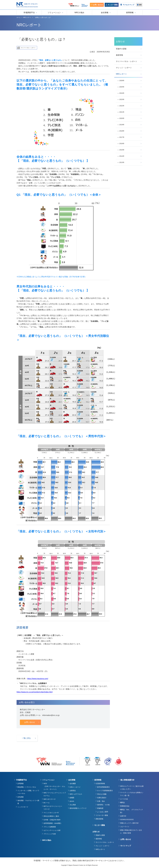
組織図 (72, 798)
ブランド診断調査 (50, 827)
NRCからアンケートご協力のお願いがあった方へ (132, 788)
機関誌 (122, 802)
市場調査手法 (21, 780)
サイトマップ (126, 846)
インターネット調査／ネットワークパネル (28, 792)
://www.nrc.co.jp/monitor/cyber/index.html (36, 692)
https (18, 692)
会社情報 (72, 780)
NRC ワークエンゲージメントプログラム (55, 794)
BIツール (47, 803)
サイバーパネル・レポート (105, 842)
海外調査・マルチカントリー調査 (28, 802)
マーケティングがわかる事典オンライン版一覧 (132, 794)
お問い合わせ (126, 839)
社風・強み (101, 801)
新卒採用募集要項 (103, 787)
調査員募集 (99, 819)
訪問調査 (21, 783)
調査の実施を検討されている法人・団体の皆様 (131, 832)
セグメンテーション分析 (52, 830)
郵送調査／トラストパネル (27, 787)
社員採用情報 (100, 783)
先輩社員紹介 (102, 798)
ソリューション (48, 780)
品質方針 (123, 816)
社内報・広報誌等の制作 (52, 820)
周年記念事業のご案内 (51, 816)
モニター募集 (100, 825)
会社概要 (73, 783)
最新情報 (99, 839)
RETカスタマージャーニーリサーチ (53, 808)
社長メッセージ (75, 787)
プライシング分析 (50, 834)
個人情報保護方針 (127, 780)
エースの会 (124, 799)
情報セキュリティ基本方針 (129, 823)
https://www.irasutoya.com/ (38, 679)
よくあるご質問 (103, 812)
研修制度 (100, 808)
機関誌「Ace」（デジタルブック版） (132, 811)
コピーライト (125, 827)
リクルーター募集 (102, 815)
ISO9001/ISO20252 (127, 820)
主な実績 (73, 805)
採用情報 (98, 780)
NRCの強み (47, 840)
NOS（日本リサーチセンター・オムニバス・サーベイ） (54, 786)
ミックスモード (23, 807)
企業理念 (73, 791)
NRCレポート (100, 849)
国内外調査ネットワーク (78, 808)
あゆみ (72, 801)
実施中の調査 (100, 835)
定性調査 (21, 797)
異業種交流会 (125, 806)
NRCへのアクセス (76, 794)
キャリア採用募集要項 (105, 791)
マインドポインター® (51, 813)
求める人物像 (102, 794)
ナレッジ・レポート (103, 846)
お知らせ (96, 832)
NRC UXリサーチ (50, 799)
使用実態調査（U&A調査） (53, 823)
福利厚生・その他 (103, 805)
